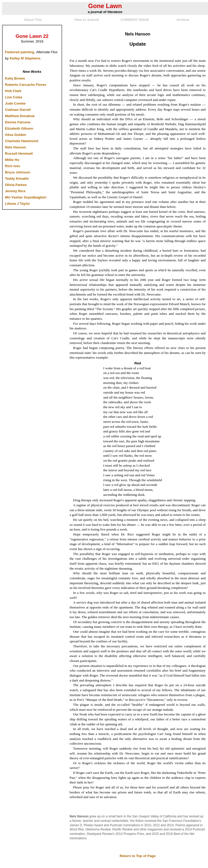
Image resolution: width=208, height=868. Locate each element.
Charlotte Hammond (22, 141)
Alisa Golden (16, 135)
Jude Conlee (15, 103)
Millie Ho (12, 160)
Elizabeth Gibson (19, 128)
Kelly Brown (15, 78)
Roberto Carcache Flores (26, 85)
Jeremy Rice (15, 191)
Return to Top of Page (138, 856)
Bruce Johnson (18, 172)
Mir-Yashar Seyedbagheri (26, 197)
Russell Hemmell (19, 153)
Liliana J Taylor (17, 204)
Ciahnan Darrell (18, 110)
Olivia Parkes (16, 185)
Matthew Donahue (20, 116)
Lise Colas (14, 97)
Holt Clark (13, 91)
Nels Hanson (16, 147)
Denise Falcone (18, 122)
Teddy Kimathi (17, 179)
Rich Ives (13, 166)
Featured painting (20, 52)
